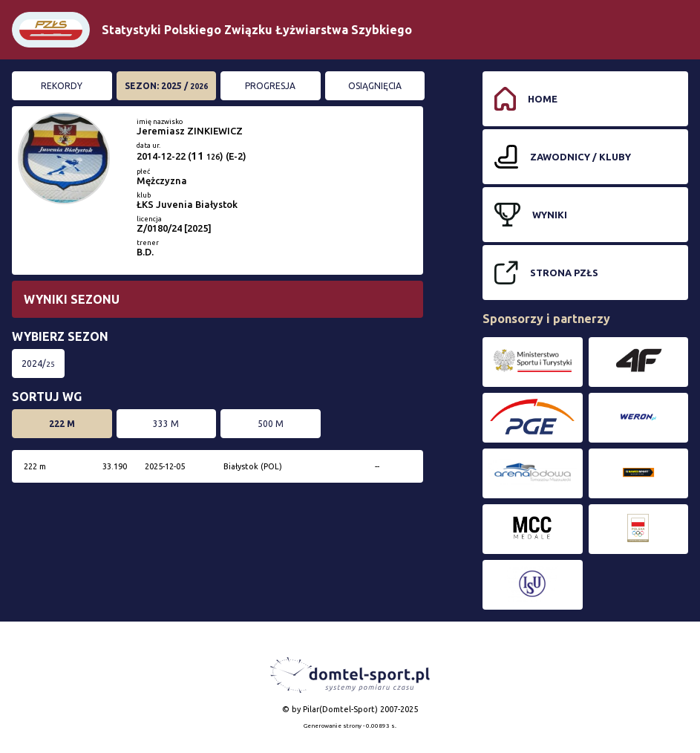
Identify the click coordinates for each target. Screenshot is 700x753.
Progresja (270, 86)
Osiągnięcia (375, 86)
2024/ (38, 364)
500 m (271, 424)
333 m (166, 424)
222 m (62, 424)
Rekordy (62, 86)
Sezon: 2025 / (166, 86)
